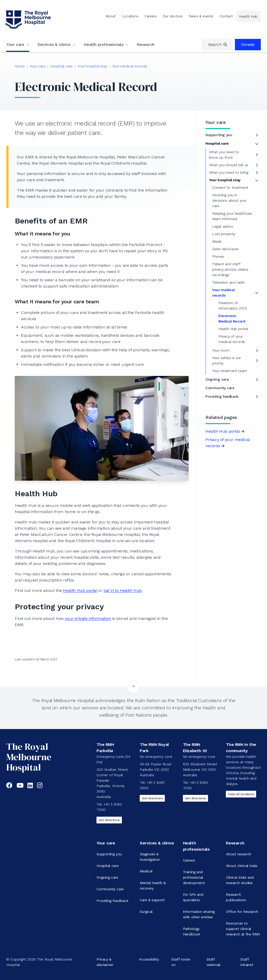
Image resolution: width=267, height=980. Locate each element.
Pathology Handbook (191, 931)
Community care (220, 388)
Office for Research (242, 912)
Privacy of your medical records (232, 339)
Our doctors (173, 16)
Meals (217, 241)
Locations (130, 16)
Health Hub (248, 16)
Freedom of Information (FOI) (233, 306)
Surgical (146, 912)
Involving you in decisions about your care (229, 200)
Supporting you (219, 135)
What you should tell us (229, 165)
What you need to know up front (224, 155)
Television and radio (228, 282)
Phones (218, 256)
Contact (226, 16)
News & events (201, 16)
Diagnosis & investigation (150, 857)
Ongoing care (217, 379)
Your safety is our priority (227, 360)
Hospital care (61, 66)
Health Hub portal (80, 590)
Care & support (152, 900)
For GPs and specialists (193, 897)
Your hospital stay (92, 66)
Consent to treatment (230, 187)
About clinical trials (242, 866)
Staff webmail (213, 962)
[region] (218, 45)
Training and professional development (194, 877)
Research (146, 44)
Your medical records (130, 66)
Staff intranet (247, 962)
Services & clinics (54, 44)
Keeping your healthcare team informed (232, 216)
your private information (88, 618)
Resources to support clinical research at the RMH (243, 929)
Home (20, 66)
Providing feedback (222, 396)
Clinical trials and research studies (240, 880)
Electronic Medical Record (232, 318)
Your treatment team (229, 371)
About (111, 16)
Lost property (224, 234)
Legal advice (222, 226)
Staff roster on (181, 962)
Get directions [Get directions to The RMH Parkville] (109, 820)
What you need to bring (229, 172)
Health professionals (103, 44)
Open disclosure (225, 249)
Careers (150, 16)
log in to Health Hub (123, 590)
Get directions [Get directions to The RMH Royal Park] (152, 798)
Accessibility (149, 959)
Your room (221, 350)
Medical (146, 871)
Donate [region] (248, 44)
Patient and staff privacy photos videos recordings (230, 269)
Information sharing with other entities (199, 914)
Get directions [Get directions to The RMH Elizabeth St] (195, 798)
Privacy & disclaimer (105, 962)
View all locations (241, 794)
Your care (15, 44)
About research (238, 854)
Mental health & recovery (153, 885)
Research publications (236, 897)
